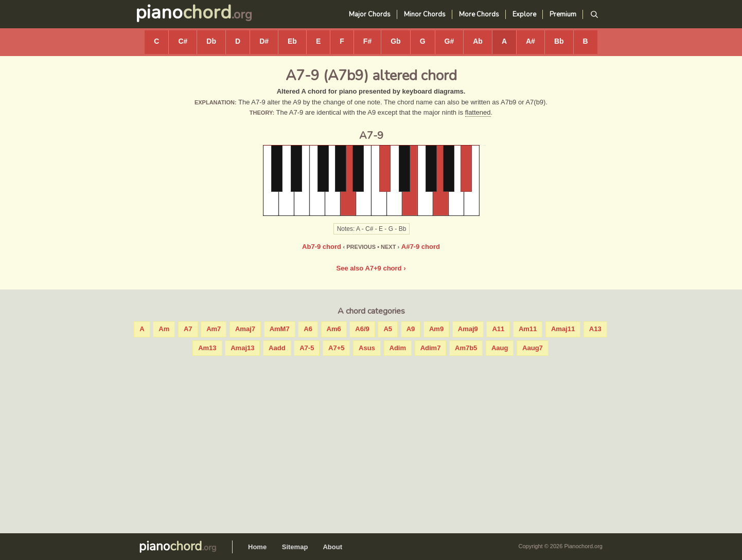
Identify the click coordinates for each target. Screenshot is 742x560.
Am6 (334, 329)
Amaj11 (563, 329)
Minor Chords (425, 14)
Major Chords (370, 14)
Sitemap (295, 547)
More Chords (479, 14)
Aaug (500, 348)
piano (183, 13)
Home (257, 547)
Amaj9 (468, 329)
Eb (292, 41)
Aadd (277, 348)
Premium (563, 14)
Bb (559, 41)
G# (449, 41)
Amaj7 (245, 329)
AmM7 (280, 329)
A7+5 (336, 348)
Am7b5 (466, 348)
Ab (478, 41)
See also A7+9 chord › (371, 268)
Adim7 (431, 348)
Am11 (528, 329)
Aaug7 (533, 348)
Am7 (214, 329)
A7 (188, 329)
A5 (388, 329)
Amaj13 (242, 348)
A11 (498, 329)
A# (531, 41)
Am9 (436, 329)
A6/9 (362, 329)
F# (367, 41)
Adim (398, 348)
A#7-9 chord (421, 247)
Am (164, 329)
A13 (595, 329)
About (332, 547)
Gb (395, 41)
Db (211, 41)
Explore (524, 14)
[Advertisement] (371, 442)
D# (264, 41)
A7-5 (307, 348)
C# (183, 41)
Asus (367, 348)
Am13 (207, 348)
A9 (411, 329)
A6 (308, 329)
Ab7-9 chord (322, 247)
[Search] (594, 15)
